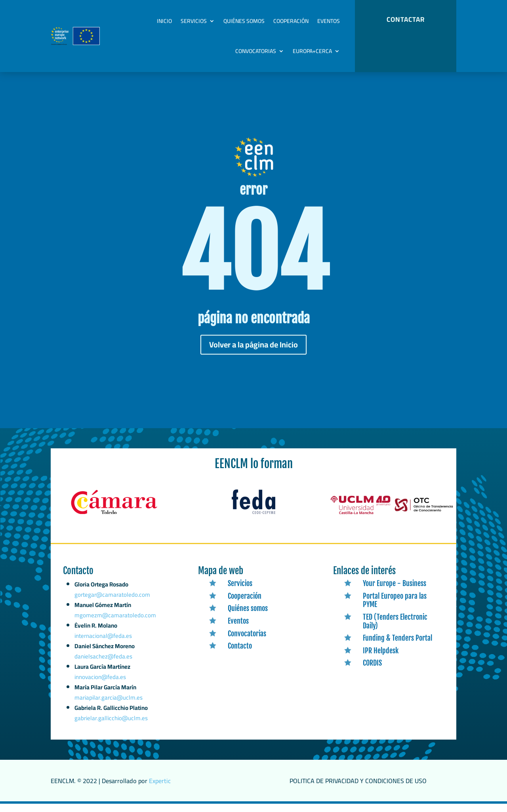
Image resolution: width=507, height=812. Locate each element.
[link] (114, 522)
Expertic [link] (160, 789)
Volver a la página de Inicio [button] (253, 353)
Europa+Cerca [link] (312, 51)
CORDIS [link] (372, 671)
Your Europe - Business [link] (395, 592)
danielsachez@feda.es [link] (104, 670)
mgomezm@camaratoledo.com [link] (115, 632)
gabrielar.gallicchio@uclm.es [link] (111, 727)
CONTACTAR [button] (406, 19)
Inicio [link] (164, 21)
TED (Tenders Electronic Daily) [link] (395, 630)
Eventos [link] (329, 21)
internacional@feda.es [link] (104, 651)
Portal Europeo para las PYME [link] (395, 609)
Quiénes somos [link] (244, 21)
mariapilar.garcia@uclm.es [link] (109, 707)
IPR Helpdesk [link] (381, 659)
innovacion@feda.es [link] (100, 688)
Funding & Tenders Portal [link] (397, 646)
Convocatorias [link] (256, 51)
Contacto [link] (240, 654)
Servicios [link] (194, 21)
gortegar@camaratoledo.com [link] (112, 614)
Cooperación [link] (291, 21)
